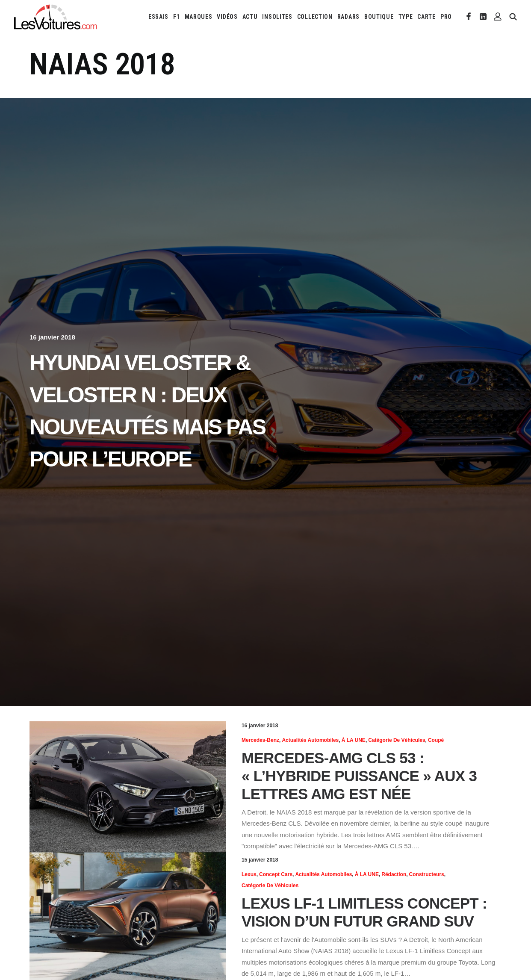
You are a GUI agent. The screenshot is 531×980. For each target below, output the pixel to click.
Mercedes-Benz (260, 740)
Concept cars (276, 874)
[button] (469, 17)
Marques (199, 17)
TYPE (406, 17)
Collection (315, 17)
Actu (250, 17)
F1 (176, 17)
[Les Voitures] (56, 17)
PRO (446, 17)
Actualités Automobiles (310, 740)
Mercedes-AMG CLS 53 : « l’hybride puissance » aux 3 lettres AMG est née (359, 776)
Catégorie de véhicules (397, 740)
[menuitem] (158, 17)
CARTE (426, 17)
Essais (158, 17)
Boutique (379, 17)
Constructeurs (427, 874)
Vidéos (227, 17)
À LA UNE (354, 740)
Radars (348, 17)
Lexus (249, 874)
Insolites (277, 17)
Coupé (436, 740)
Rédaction (394, 874)
